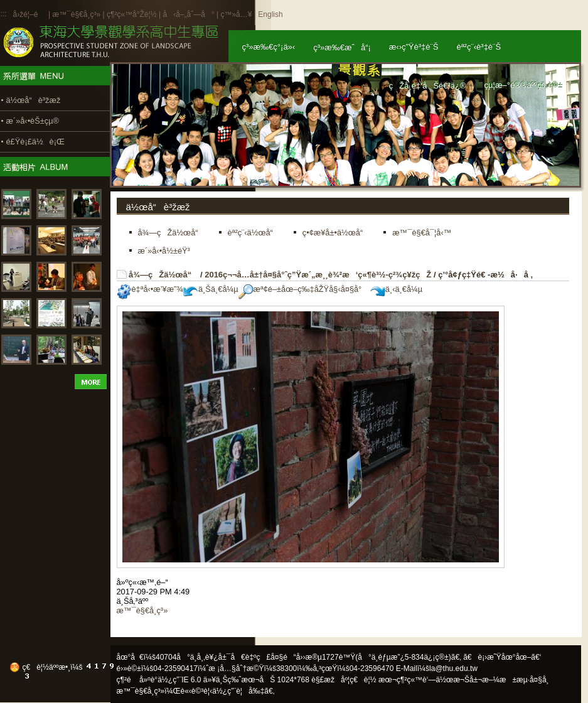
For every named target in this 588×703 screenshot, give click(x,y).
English (270, 14)
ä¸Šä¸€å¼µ (211, 289)
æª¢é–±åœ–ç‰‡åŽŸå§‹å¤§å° (303, 289)
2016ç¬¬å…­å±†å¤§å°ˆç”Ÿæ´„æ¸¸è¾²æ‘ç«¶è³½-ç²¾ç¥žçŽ (318, 275)
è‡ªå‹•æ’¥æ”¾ (150, 289)
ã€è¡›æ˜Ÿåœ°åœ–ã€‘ (502, 657)
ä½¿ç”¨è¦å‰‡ (238, 691)
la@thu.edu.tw (453, 668)
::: (4, 14)
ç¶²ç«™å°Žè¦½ (132, 14)
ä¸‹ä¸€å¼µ (396, 289)
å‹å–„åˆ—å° (188, 14)
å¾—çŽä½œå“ (163, 275)
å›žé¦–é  (30, 14)
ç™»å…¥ (236, 14)
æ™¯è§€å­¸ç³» (77, 14)
